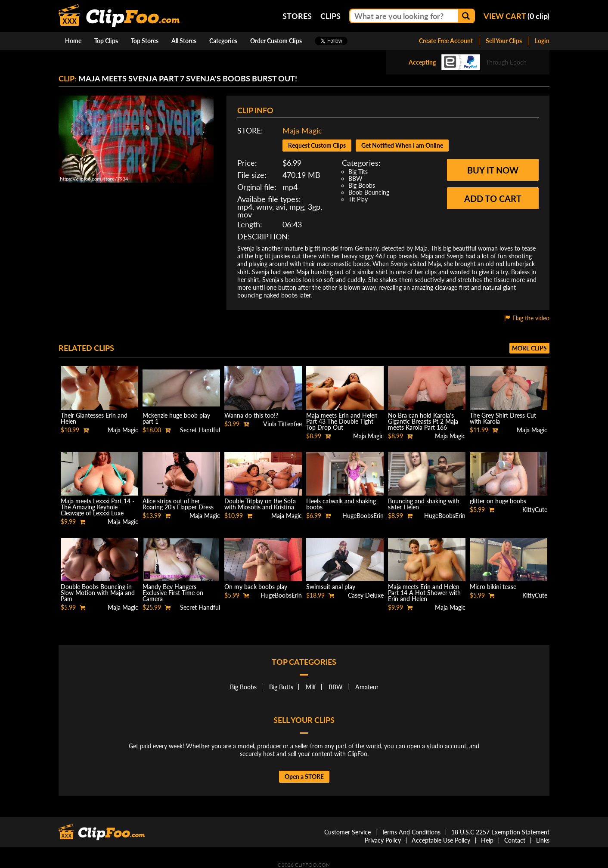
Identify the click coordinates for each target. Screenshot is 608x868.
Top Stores (145, 41)
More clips (529, 348)
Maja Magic (302, 130)
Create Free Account (446, 41)
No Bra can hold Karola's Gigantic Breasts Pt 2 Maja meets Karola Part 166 (423, 421)
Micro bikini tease (493, 587)
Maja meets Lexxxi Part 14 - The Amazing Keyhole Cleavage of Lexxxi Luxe (98, 507)
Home (73, 41)
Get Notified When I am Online (402, 145)
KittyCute (535, 510)
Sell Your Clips (504, 41)
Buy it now (493, 170)
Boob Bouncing (369, 192)
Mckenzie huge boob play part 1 (176, 418)
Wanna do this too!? (251, 415)
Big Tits (358, 172)
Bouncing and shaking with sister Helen (424, 504)
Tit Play (358, 199)
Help (487, 840)
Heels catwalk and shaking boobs (341, 504)
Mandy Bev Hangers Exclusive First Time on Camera (173, 593)
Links (543, 840)
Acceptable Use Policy (441, 840)
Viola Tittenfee (282, 424)
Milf (311, 687)
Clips (330, 16)
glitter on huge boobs (498, 501)
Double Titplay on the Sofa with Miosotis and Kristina (260, 504)
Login (542, 41)
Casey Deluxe (366, 595)
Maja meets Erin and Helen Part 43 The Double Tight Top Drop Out (342, 421)
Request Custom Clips (317, 145)
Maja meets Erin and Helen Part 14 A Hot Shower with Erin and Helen (424, 593)
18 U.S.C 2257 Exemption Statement (500, 832)
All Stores (184, 41)
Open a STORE (304, 777)
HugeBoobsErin (363, 516)
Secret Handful (200, 430)
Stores (297, 16)
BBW (355, 178)
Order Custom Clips (276, 41)
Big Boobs (362, 185)
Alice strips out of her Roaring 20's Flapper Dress (178, 504)
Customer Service (347, 832)
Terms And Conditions (411, 832)
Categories (223, 41)
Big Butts (281, 687)
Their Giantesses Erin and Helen (94, 418)
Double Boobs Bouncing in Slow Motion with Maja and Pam (98, 593)
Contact (515, 840)
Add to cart (493, 198)
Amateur (367, 687)
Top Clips (106, 41)
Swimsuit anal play (331, 587)
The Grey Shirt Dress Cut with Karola (503, 418)
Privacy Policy (383, 840)
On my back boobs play (256, 587)
